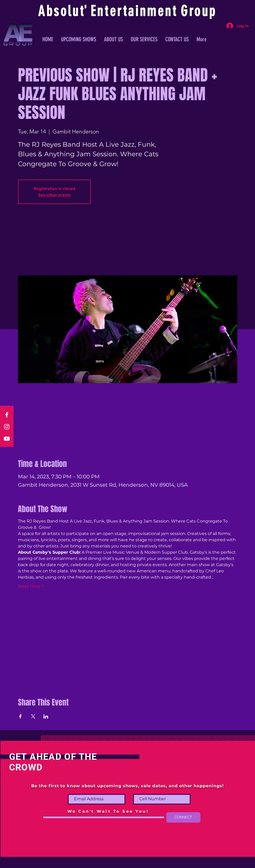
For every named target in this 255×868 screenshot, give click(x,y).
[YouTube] (7, 439)
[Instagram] (7, 427)
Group (199, 11)
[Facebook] (7, 415)
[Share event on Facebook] (20, 716)
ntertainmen (135, 11)
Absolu (59, 11)
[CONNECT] (183, 817)
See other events (54, 195)
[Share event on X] (33, 716)
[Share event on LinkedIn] (46, 716)
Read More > (31, 586)
